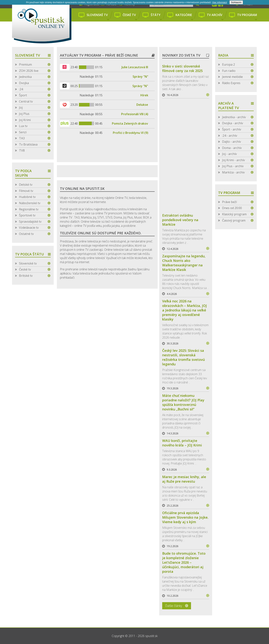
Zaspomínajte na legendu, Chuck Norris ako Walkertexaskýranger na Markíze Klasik (184, 263)
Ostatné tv (26, 234)
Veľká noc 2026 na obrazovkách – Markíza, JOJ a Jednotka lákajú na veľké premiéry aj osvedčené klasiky (185, 310)
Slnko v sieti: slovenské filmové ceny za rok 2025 (182, 68)
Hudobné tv (27, 197)
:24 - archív (230, 136)
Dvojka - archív (233, 123)
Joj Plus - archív (233, 166)
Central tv (26, 101)
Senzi (23, 132)
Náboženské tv (30, 203)
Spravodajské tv (30, 222)
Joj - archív (229, 154)
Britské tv (26, 276)
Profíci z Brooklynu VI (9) (131, 133)
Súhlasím (236, 2)
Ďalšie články (174, 606)
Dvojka (24, 83)
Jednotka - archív (234, 117)
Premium (25, 64)
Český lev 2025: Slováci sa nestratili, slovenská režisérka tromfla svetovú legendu (183, 357)
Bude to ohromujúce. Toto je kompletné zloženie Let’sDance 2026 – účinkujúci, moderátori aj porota (184, 562)
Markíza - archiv (233, 172)
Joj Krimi (25, 120)
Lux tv (23, 126)
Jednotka (25, 77)
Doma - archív (232, 148)
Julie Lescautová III (135, 67)
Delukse (142, 105)
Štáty (156, 17)
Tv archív (215, 17)
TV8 (22, 150)
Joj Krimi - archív (233, 160)
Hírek (144, 95)
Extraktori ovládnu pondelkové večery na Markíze (180, 220)
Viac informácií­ (219, 2)
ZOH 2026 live (29, 71)
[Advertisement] (166, 34)
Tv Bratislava (28, 144)
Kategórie (184, 17)
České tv (130, 17)
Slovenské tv (98, 17)
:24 (21, 89)
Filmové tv (26, 191)
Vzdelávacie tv (29, 228)
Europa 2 (228, 64)
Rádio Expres (231, 83)
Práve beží (229, 202)
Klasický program (234, 214)
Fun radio (229, 71)
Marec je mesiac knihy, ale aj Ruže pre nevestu (184, 479)
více (206, 95)
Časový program (234, 220)
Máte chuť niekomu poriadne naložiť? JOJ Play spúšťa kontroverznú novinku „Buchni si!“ (183, 402)
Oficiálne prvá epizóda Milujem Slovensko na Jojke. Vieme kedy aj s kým (185, 517)
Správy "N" (140, 77)
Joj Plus (24, 114)
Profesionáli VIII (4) (135, 114)
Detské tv (26, 185)
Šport (23, 95)
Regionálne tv (29, 209)
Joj (21, 107)
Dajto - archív (232, 142)
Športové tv (27, 215)
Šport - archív (232, 129)
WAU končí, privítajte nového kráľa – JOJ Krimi (182, 443)
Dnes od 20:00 (232, 208)
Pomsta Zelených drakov (130, 123)
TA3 (22, 138)
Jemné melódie (232, 77)
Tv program (247, 17)
